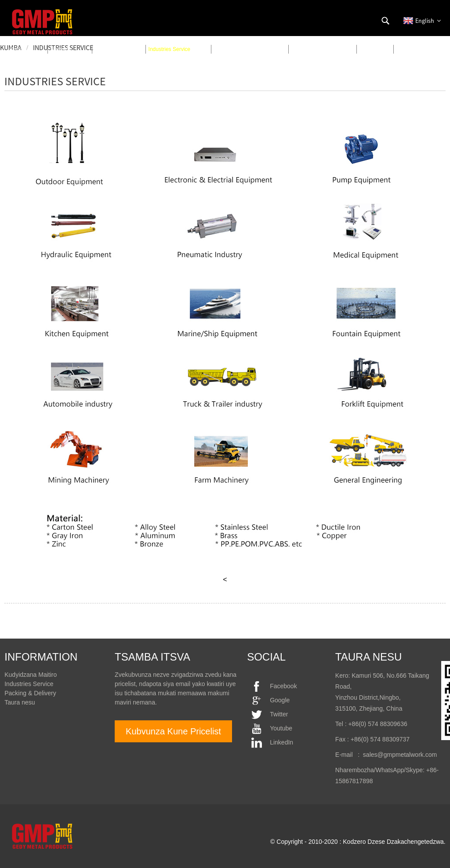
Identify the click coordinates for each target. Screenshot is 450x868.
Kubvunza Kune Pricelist (173, 731)
